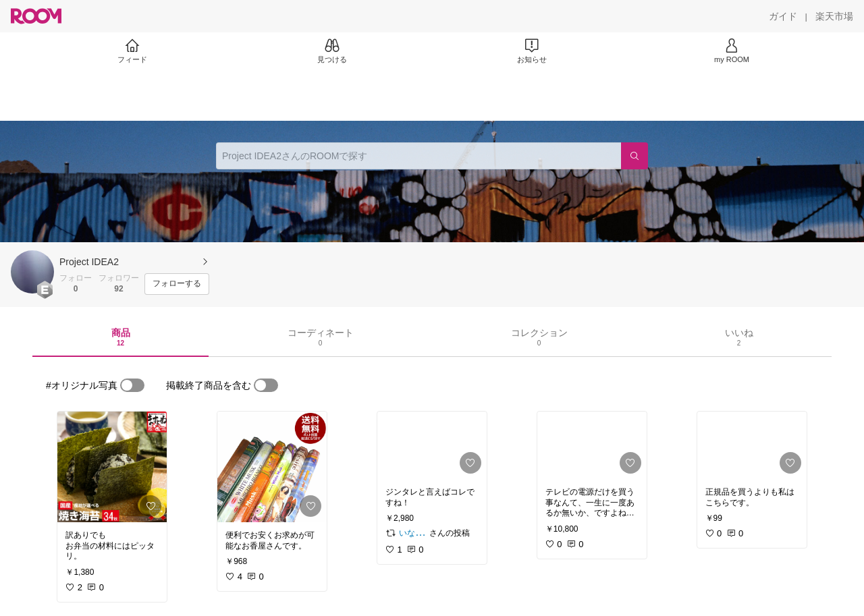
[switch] (132, 385)
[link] (112, 467)
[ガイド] (783, 16)
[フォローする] (177, 284)
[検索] (634, 156)
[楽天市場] (834, 16)
